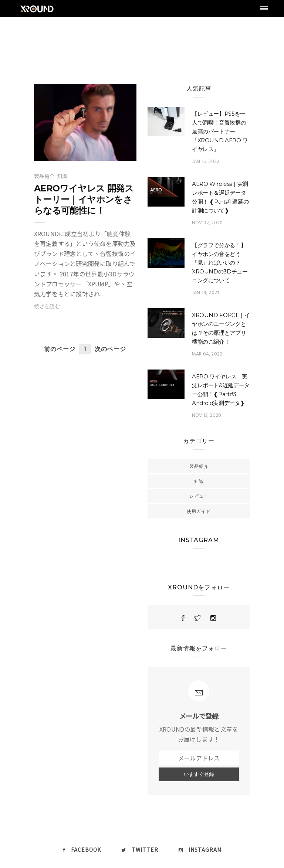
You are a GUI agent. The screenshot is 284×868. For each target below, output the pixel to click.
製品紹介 (45, 176)
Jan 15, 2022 (206, 162)
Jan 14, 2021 (205, 293)
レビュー (199, 496)
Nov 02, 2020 (207, 223)
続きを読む (47, 306)
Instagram (200, 850)
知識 (62, 176)
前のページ (60, 349)
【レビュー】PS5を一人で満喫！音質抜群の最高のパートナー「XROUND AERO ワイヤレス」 (220, 131)
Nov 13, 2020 (207, 416)
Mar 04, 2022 (207, 354)
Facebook (82, 850)
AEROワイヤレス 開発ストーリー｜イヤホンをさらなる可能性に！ (84, 199)
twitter (140, 850)
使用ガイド (199, 511)
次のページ (110, 349)
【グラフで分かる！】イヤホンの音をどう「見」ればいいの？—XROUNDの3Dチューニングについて (220, 263)
